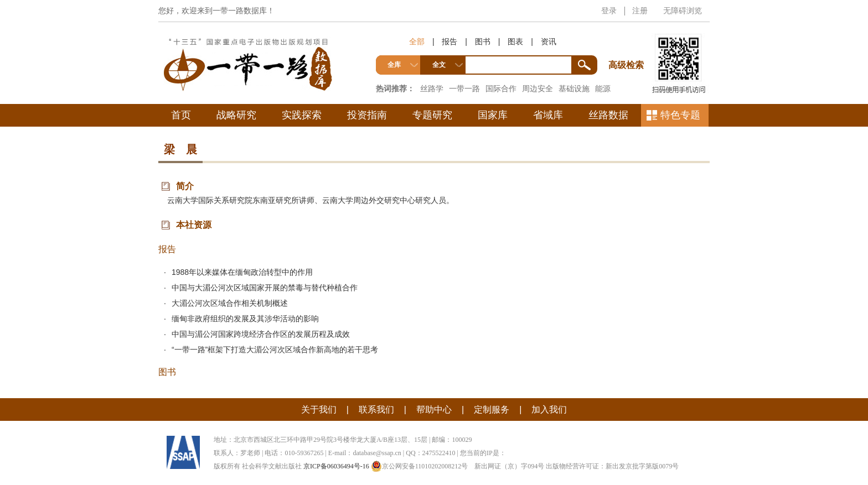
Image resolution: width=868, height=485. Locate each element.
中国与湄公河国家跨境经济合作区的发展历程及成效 (261, 334)
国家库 (493, 115)
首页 (181, 115)
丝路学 (432, 88)
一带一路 (464, 88)
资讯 (549, 41)
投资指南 (367, 115)
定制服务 (492, 410)
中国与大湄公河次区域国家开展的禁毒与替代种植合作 (265, 288)
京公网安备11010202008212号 (420, 466)
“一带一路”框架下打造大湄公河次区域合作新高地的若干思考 (275, 350)
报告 (449, 41)
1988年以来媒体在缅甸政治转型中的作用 (242, 272)
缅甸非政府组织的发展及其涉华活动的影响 (245, 319)
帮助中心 (434, 410)
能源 (603, 88)
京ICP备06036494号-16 (336, 466)
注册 (640, 11)
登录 (609, 11)
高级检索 (628, 45)
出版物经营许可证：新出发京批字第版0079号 (612, 466)
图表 (515, 41)
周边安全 (538, 88)
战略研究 (236, 115)
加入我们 (549, 410)
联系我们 (376, 410)
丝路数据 (608, 115)
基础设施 (574, 88)
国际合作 (501, 88)
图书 (483, 41)
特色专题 (680, 115)
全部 (417, 41)
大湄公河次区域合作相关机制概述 (230, 303)
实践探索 (302, 115)
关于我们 (319, 410)
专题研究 (432, 115)
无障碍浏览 (683, 11)
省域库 (548, 115)
